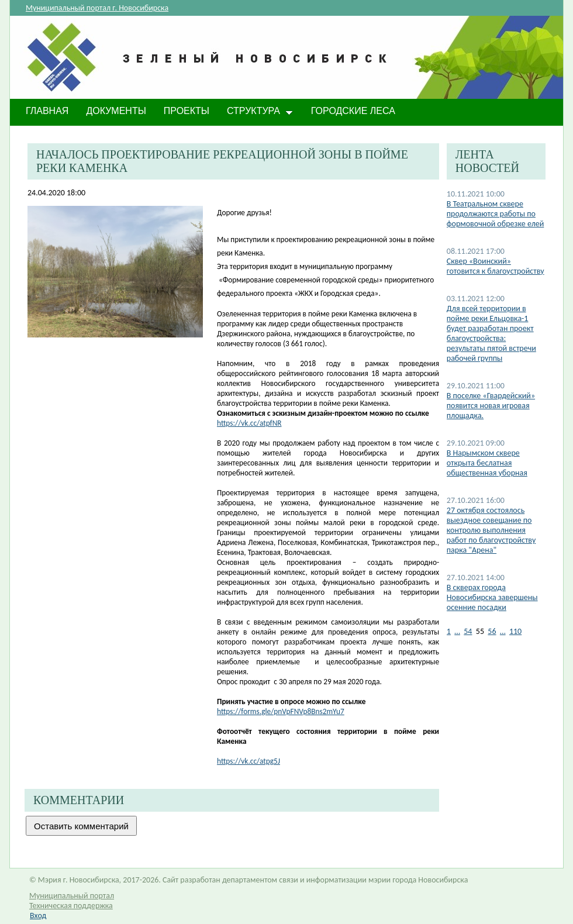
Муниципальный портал (72, 896)
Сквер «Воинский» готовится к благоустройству (496, 266)
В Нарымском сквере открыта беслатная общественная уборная (487, 463)
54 (468, 631)
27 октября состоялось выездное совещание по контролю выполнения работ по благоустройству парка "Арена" (491, 530)
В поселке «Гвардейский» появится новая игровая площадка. (491, 406)
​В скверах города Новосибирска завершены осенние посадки (492, 597)
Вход (38, 916)
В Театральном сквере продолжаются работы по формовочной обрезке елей (496, 214)
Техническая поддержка (71, 906)
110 (515, 631)
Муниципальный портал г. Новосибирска (97, 8)
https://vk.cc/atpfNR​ (249, 423)
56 (492, 631)
